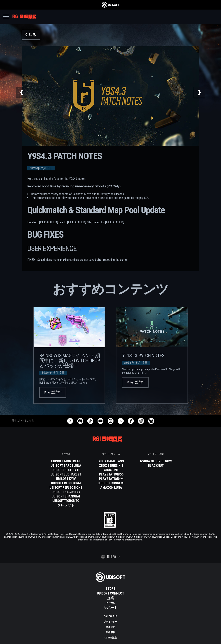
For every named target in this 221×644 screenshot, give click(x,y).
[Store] (110, 589)
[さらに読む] (53, 392)
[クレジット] (66, 505)
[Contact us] (110, 616)
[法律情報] (110, 632)
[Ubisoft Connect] (110, 593)
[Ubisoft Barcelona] (66, 466)
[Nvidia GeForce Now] (156, 461)
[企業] (110, 598)
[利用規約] (110, 627)
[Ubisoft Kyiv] (66, 479)
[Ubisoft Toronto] (66, 501)
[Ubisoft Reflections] (66, 488)
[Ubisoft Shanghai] (66, 496)
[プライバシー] (110, 622)
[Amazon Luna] (111, 488)
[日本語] (110, 557)
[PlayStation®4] (111, 479)
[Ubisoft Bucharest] (66, 474)
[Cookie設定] (110, 638)
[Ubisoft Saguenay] (66, 492)
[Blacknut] (156, 466)
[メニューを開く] (6, 17)
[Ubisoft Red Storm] (66, 483)
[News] (110, 603)
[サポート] (110, 608)
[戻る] (31, 35)
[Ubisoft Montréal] (66, 461)
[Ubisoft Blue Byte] (66, 470)
